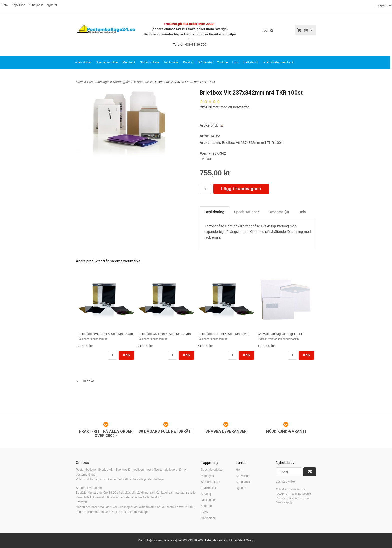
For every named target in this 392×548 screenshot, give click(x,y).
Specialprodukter (107, 62)
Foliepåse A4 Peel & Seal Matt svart (224, 334)
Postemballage (98, 82)
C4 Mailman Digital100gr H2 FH (281, 334)
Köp (126, 355)
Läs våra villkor (286, 482)
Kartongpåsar (123, 82)
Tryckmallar (171, 62)
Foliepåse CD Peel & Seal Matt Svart (164, 334)
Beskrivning (214, 212)
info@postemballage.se (161, 540)
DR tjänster (205, 62)
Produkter (85, 62)
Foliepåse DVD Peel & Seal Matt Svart (105, 334)
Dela (302, 212)
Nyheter (52, 5)
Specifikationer (246, 212)
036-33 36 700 (196, 44)
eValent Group (244, 540)
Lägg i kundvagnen (241, 189)
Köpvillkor (18, 5)
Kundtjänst (36, 5)
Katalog (188, 62)
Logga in (381, 5)
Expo (236, 62)
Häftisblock (251, 62)
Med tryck (129, 62)
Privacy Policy (284, 498)
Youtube (223, 62)
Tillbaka (85, 381)
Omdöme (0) (279, 212)
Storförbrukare (150, 62)
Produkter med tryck (280, 62)
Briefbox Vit (146, 82)
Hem (5, 5)
